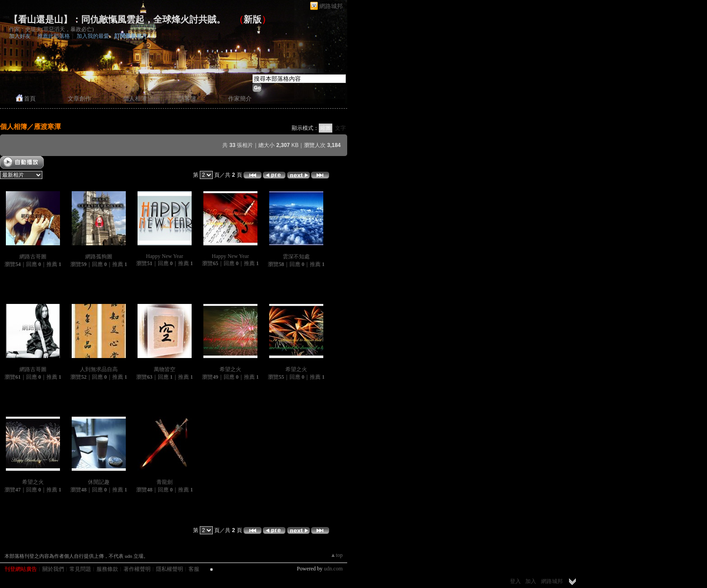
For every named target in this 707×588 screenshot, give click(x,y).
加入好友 (20, 36)
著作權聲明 (137, 569)
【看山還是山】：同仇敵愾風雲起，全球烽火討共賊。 (117, 19)
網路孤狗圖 (99, 257)
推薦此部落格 (54, 36)
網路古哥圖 (33, 257)
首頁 (30, 99)
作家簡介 (240, 99)
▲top (337, 555)
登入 (515, 581)
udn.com (333, 569)
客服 (194, 569)
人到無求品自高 (99, 369)
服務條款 (107, 569)
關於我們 (53, 569)
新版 (252, 19)
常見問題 (80, 569)
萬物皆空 (165, 369)
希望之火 (230, 369)
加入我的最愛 (93, 36)
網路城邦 (331, 6)
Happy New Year (165, 256)
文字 (340, 128)
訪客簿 (187, 99)
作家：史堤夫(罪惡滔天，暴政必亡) (51, 29)
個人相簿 (135, 99)
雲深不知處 (296, 257)
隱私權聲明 (170, 569)
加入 (531, 581)
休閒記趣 (99, 482)
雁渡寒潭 (47, 126)
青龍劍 (165, 482)
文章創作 (79, 99)
